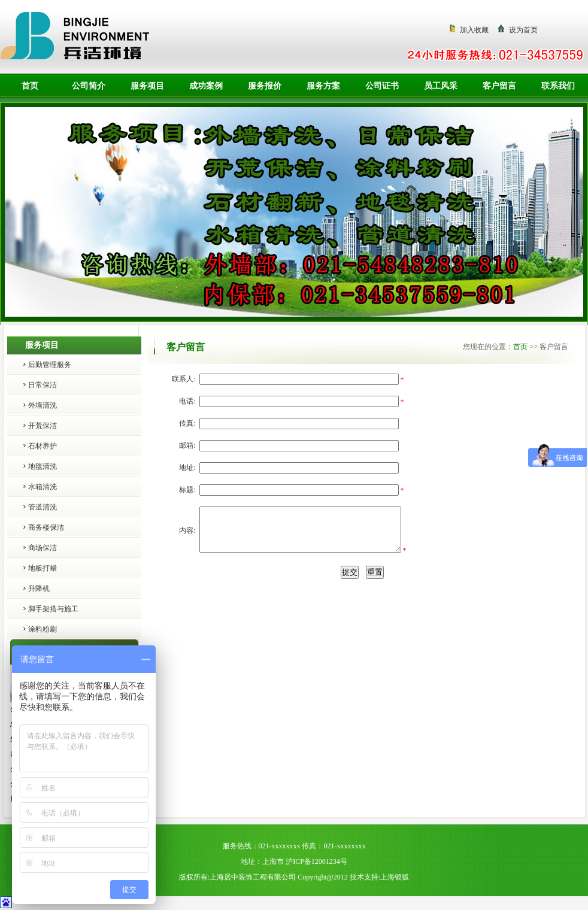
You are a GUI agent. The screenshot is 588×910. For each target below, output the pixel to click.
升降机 (39, 589)
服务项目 (147, 86)
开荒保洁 (43, 426)
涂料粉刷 (43, 629)
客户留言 (499, 86)
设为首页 (523, 30)
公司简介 (89, 86)
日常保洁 (43, 385)
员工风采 (441, 86)
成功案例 (206, 86)
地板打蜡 (43, 568)
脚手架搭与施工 (53, 609)
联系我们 (558, 86)
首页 (30, 86)
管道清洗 (43, 507)
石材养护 (43, 446)
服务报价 (265, 86)
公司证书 (382, 86)
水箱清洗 (43, 487)
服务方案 (323, 86)
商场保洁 (43, 548)
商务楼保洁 (46, 527)
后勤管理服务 (50, 365)
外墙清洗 (43, 405)
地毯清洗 (43, 466)
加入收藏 (474, 30)
